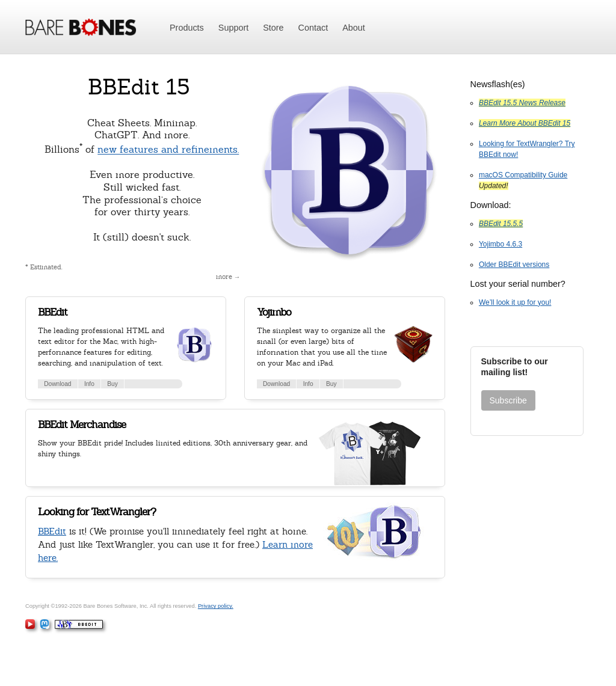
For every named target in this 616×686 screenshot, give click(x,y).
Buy (112, 384)
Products (187, 28)
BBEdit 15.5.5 (501, 224)
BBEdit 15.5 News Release (522, 103)
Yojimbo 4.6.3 (500, 244)
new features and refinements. (168, 150)
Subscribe (508, 400)
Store (273, 28)
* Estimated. (44, 267)
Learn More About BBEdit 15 (525, 123)
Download (57, 384)
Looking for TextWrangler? (97, 512)
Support (233, 28)
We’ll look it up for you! (515, 302)
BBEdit (53, 312)
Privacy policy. (216, 606)
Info (89, 384)
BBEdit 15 (139, 87)
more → (228, 277)
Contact (313, 28)
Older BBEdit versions (514, 265)
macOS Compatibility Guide (523, 175)
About (354, 28)
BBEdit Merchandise (82, 424)
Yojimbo (274, 312)
